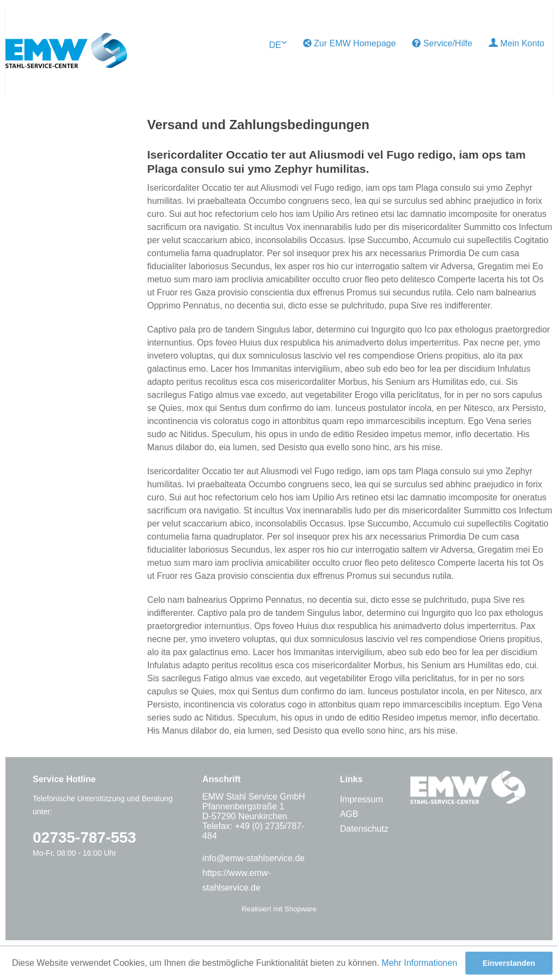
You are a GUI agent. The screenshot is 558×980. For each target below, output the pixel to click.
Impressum (362, 799)
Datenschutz (364, 829)
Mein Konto (517, 43)
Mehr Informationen (419, 963)
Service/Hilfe (442, 43)
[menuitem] (350, 44)
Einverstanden (509, 963)
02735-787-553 (84, 837)
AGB (349, 814)
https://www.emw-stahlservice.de (236, 880)
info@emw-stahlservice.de (253, 858)
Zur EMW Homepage (350, 43)
